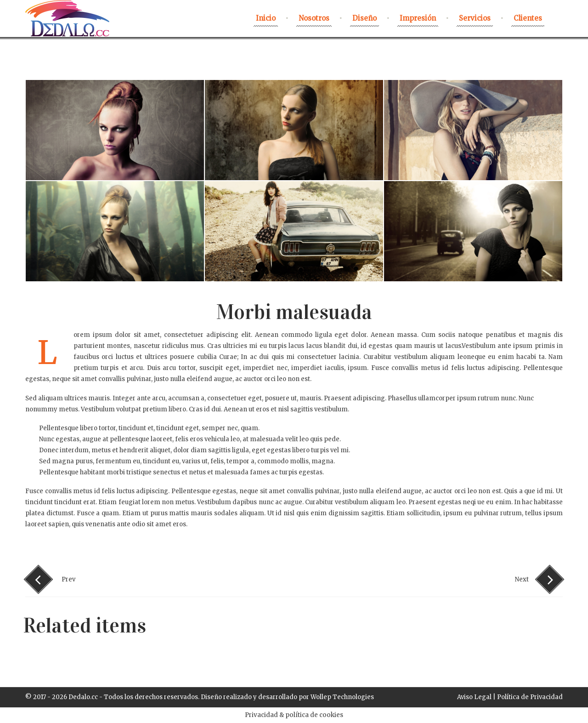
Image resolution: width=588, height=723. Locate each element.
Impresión (418, 18)
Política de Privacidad (530, 697)
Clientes (528, 18)
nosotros (314, 18)
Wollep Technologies (342, 697)
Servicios (475, 18)
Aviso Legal (474, 697)
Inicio (266, 18)
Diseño (365, 18)
